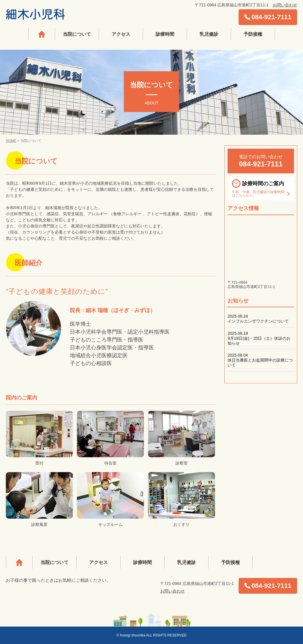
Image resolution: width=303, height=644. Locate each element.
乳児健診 (209, 34)
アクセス (121, 34)
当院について (77, 34)
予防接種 (253, 34)
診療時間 (165, 34)
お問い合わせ (285, 5)
